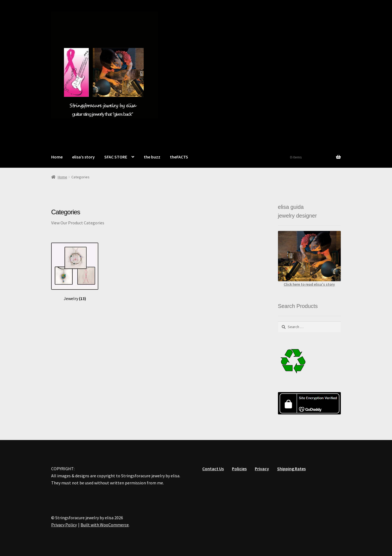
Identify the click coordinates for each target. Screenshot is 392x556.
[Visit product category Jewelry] (75, 272)
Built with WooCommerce (105, 525)
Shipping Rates (291, 469)
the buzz (152, 157)
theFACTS (179, 157)
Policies (239, 469)
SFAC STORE (116, 157)
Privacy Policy (64, 525)
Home (57, 157)
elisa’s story (83, 157)
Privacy (262, 469)
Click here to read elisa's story (309, 284)
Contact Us (213, 469)
